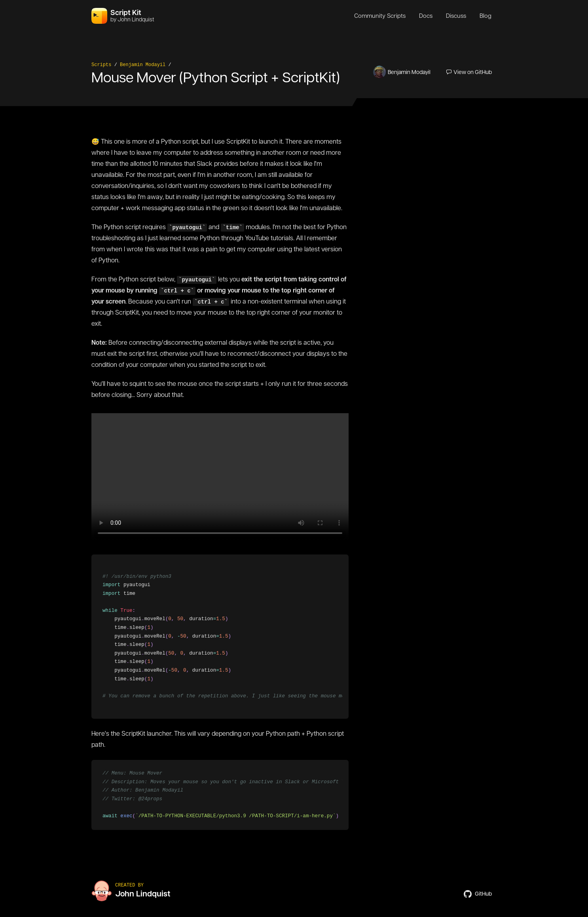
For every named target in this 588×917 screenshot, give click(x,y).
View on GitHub (469, 72)
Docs (426, 16)
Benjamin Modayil (143, 65)
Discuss (456, 16)
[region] (220, 637)
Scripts (101, 65)
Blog (486, 16)
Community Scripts (380, 16)
